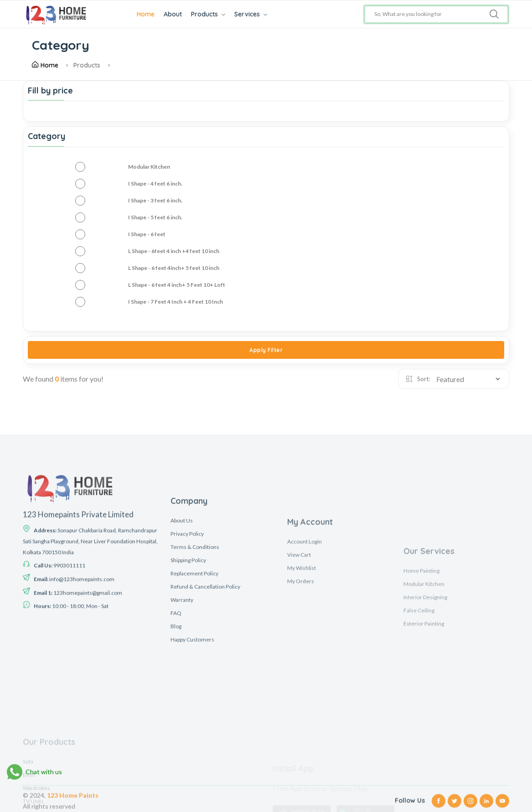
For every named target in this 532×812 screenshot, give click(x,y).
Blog (176, 711)
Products (208, 14)
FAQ (176, 698)
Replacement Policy (194, 658)
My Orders (301, 671)
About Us (182, 605)
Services (251, 14)
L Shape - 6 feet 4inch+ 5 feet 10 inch (174, 268)
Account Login (305, 632)
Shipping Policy (188, 645)
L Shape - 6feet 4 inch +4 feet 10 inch (174, 251)
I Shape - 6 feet (147, 234)
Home (146, 14)
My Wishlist (302, 658)
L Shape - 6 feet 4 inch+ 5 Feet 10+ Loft (177, 285)
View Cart (299, 645)
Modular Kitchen (149, 167)
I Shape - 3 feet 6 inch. (155, 200)
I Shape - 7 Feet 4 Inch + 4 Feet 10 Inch (176, 302)
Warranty (182, 685)
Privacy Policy (187, 618)
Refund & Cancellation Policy (205, 671)
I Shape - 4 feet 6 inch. (155, 184)
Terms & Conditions (195, 632)
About (173, 14)
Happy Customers (192, 724)
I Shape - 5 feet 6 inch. (155, 217)
